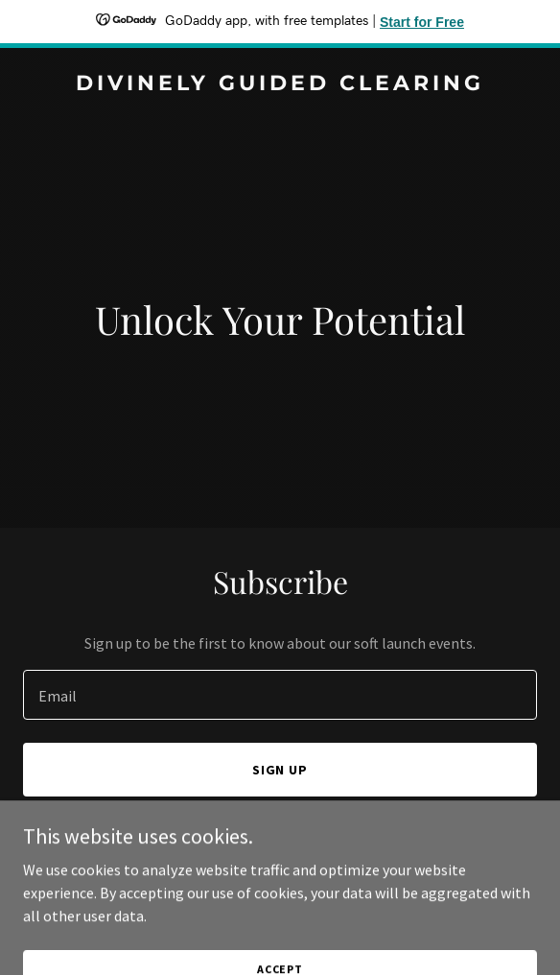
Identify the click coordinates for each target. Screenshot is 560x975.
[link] (280, 84)
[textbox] (280, 695)
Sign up (280, 770)
